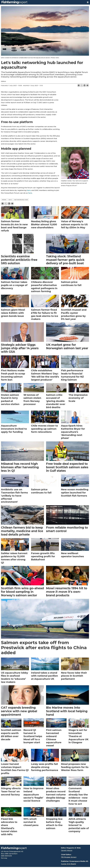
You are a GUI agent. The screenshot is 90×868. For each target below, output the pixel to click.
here (29, 190)
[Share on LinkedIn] (85, 86)
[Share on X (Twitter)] (82, 86)
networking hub (21, 200)
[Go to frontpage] (43, 2)
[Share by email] (87, 86)
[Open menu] (88, 2)
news (4, 200)
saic (10, 200)
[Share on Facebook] (79, 86)
